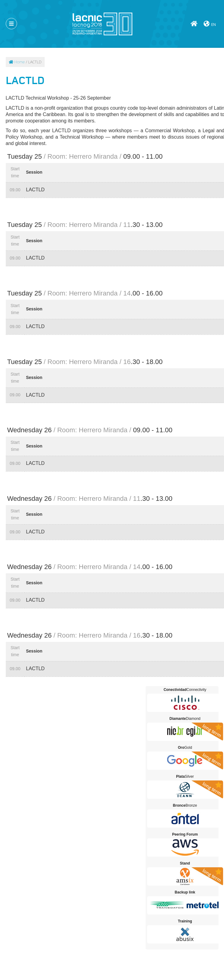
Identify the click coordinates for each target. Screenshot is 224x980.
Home (17, 62)
